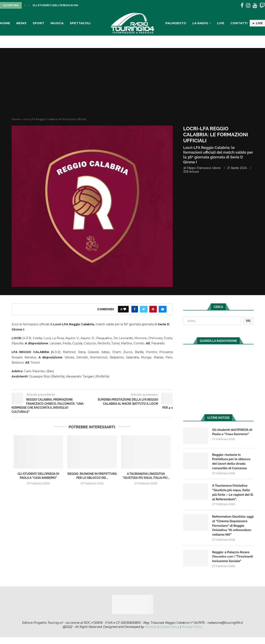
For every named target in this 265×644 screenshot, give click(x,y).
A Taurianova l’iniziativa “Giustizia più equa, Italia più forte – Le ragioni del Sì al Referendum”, (232, 493)
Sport (38, 23)
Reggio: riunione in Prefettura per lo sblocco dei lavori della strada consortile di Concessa (232, 462)
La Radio (200, 23)
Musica (57, 23)
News (21, 23)
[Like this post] (125, 309)
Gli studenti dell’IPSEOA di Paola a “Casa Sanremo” (72, 5)
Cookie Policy (169, 634)
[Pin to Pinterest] (153, 309)
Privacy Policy (192, 634)
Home (5, 23)
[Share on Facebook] (135, 309)
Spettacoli (80, 23)
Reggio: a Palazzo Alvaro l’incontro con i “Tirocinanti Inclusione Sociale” (231, 561)
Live (221, 23)
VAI (248, 321)
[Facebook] (242, 5)
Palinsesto (176, 23)
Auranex (151, 634)
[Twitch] (262, 5)
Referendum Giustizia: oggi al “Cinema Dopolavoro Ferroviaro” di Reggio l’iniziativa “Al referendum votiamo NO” (232, 527)
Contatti (239, 23)
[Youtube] (255, 5)
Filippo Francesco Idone (204, 168)
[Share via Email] (163, 309)
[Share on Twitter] (144, 309)
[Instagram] (248, 5)
